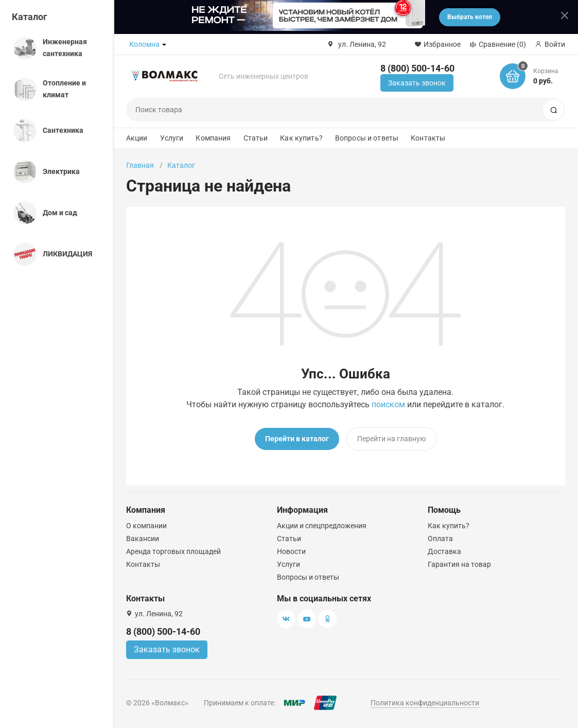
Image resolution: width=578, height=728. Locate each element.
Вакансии (143, 539)
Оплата (440, 539)
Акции (137, 138)
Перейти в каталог (297, 439)
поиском (388, 404)
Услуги (172, 138)
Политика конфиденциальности (425, 703)
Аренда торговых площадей (173, 551)
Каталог (30, 17)
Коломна (144, 44)
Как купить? (301, 138)
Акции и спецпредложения (322, 526)
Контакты (428, 138)
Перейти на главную (391, 439)
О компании (146, 526)
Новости (291, 551)
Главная (140, 165)
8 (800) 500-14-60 (417, 68)
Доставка (444, 551)
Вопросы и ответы (367, 138)
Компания (213, 138)
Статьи (256, 138)
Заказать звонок (417, 83)
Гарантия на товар (459, 564)
